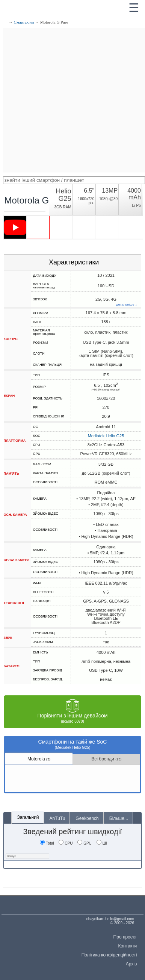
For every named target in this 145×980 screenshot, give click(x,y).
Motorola (39, 759)
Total (47, 843)
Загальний (28, 817)
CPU (66, 843)
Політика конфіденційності (109, 955)
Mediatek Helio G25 (106, 436)
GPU (85, 843)
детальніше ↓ (126, 305)
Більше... (119, 818)
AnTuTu (57, 818)
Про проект (125, 937)
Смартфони (24, 22)
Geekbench (87, 818)
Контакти (127, 946)
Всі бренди (106, 759)
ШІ (102, 843)
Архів (131, 964)
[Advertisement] (72, 100)
